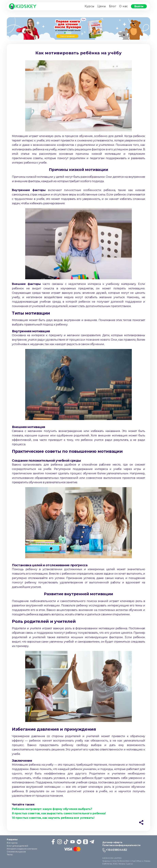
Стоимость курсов (16, 852)
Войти (139, 6)
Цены (102, 6)
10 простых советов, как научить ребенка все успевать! (53, 818)
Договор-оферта (112, 842)
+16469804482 (116, 850)
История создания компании (22, 849)
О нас (124, 6)
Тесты (10, 854)
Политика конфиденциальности (121, 845)
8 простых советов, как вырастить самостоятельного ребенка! (59, 813)
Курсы (89, 6)
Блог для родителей (17, 846)
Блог (113, 6)
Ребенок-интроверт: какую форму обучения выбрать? (52, 809)
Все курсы (12, 843)
